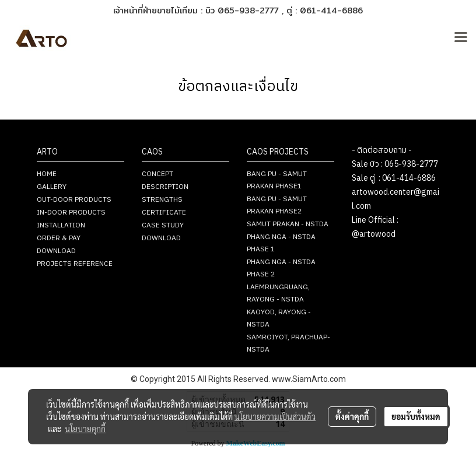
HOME (47, 174)
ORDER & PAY (59, 238)
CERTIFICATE (164, 213)
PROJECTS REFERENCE (75, 264)
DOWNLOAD (56, 251)
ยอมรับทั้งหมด (416, 416)
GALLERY (52, 187)
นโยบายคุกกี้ (85, 429)
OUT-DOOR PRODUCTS (74, 200)
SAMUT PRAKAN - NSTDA (288, 224)
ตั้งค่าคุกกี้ (352, 416)
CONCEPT (157, 174)
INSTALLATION (61, 225)
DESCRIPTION (165, 187)
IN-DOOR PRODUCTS (71, 213)
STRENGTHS (162, 200)
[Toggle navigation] (461, 38)
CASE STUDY (163, 225)
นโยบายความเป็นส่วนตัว (275, 416)
